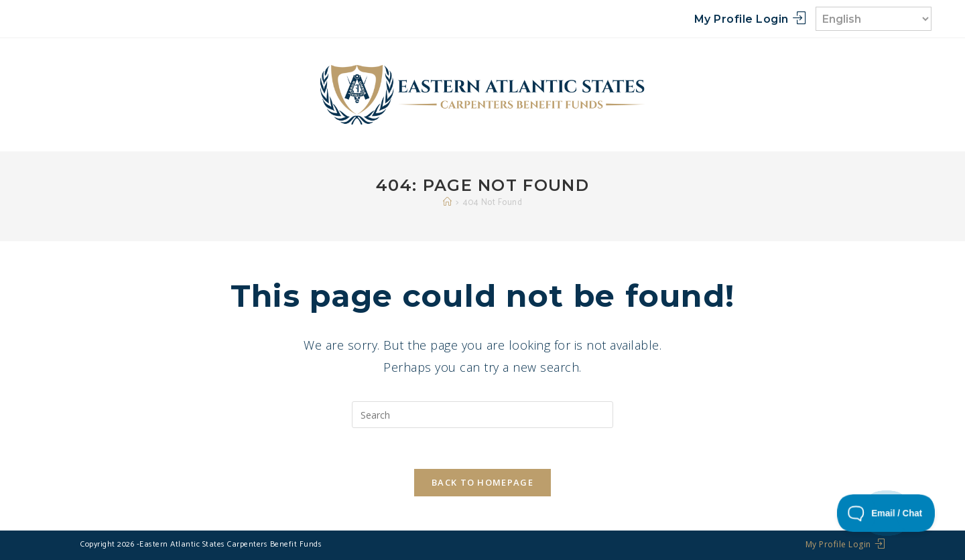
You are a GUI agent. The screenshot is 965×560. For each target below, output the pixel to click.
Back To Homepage (482, 482)
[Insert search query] (482, 415)
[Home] (448, 203)
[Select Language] (874, 19)
